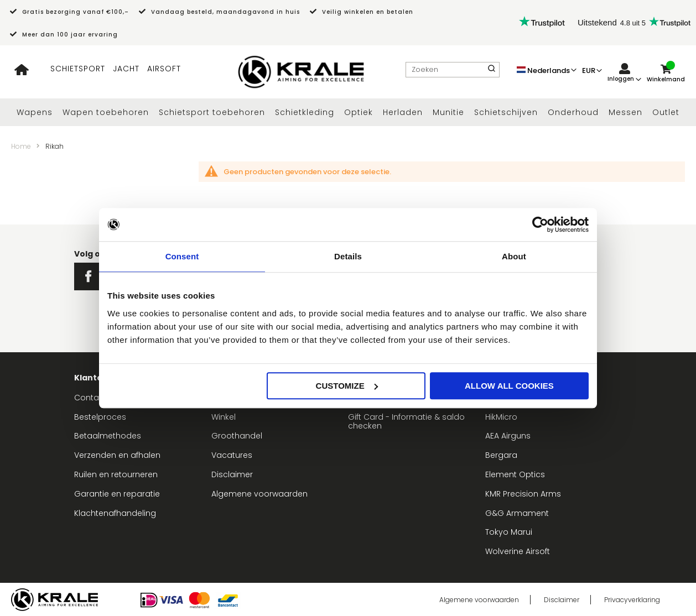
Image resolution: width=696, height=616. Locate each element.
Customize (347, 386)
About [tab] (514, 256)
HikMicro (501, 417)
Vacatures (232, 455)
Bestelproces (100, 417)
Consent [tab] (182, 256)
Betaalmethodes (108, 436)
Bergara (501, 455)
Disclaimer (232, 474)
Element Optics (515, 474)
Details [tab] (348, 256)
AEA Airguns (508, 436)
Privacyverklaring (632, 600)
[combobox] (453, 70)
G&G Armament (517, 513)
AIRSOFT (164, 69)
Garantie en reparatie (117, 494)
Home (21, 146)
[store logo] (301, 72)
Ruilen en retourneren (116, 474)
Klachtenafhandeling (115, 513)
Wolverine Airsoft (518, 551)
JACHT (126, 69)
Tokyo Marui (509, 532)
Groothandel (237, 436)
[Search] (492, 69)
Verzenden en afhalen (117, 455)
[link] (624, 73)
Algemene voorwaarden (259, 494)
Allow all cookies (509, 386)
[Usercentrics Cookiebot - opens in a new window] (540, 225)
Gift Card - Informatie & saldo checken (406, 422)
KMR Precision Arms (523, 494)
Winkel (224, 417)
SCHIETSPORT (78, 69)
